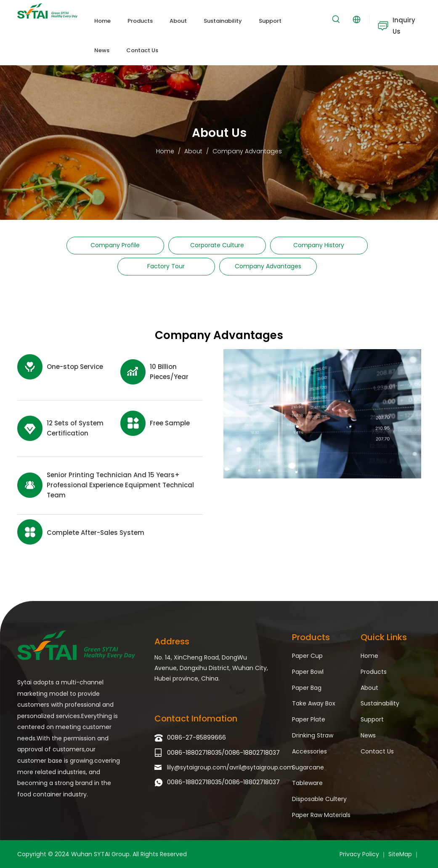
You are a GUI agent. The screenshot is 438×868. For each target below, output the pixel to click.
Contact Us (377, 751)
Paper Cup (307, 656)
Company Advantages (268, 266)
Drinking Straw (313, 735)
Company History (319, 245)
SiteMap (400, 854)
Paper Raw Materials (321, 815)
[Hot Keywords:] (336, 19)
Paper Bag (307, 688)
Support (372, 719)
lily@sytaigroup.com (197, 767)
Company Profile (115, 245)
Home (369, 656)
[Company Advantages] (322, 414)
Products (374, 672)
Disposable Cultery (319, 799)
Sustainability (380, 703)
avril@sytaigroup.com (261, 767)
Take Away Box (314, 703)
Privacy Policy (359, 854)
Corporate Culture (217, 245)
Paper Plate (309, 719)
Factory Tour (166, 266)
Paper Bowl (308, 672)
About (369, 688)
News (368, 735)
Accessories (309, 751)
